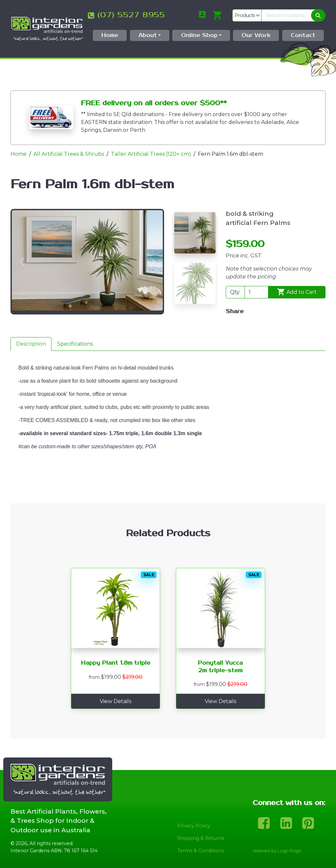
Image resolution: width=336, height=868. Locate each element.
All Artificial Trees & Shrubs (69, 154)
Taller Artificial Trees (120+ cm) (151, 154)
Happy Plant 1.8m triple (116, 663)
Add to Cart (297, 292)
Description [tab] (31, 344)
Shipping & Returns (201, 838)
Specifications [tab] (75, 344)
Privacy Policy (194, 826)
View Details (115, 701)
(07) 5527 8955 (131, 15)
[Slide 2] (195, 283)
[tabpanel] (168, 427)
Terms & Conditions (200, 851)
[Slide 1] (195, 233)
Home (19, 154)
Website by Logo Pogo (277, 851)
